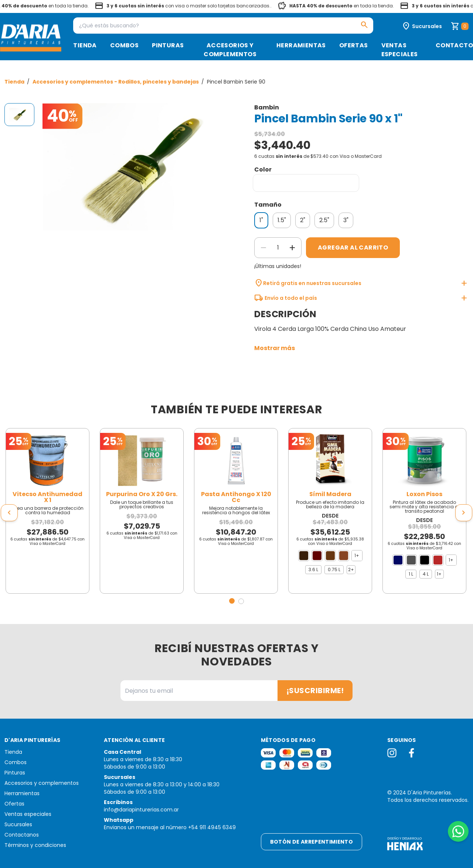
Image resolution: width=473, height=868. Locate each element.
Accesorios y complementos (230, 50)
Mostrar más (275, 348)
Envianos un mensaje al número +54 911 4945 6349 (170, 827)
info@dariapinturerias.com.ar (141, 810)
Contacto (454, 45)
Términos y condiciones (35, 845)
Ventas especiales (400, 50)
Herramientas (301, 45)
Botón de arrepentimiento (312, 842)
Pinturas (168, 45)
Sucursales (18, 824)
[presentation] (9, 513)
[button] (232, 601)
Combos (124, 45)
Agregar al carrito (353, 247)
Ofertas (354, 45)
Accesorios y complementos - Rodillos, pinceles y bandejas (116, 82)
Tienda (85, 45)
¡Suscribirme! (315, 691)
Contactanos (22, 835)
